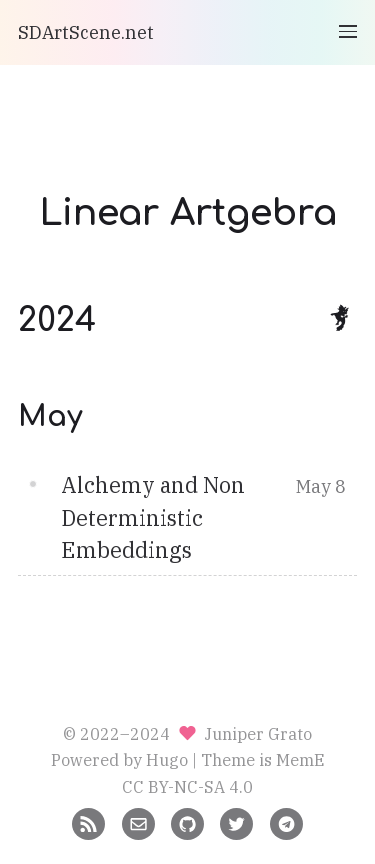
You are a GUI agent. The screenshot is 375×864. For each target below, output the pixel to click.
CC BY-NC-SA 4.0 (187, 786)
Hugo (167, 759)
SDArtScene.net (86, 32)
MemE (300, 759)
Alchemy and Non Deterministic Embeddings (153, 517)
